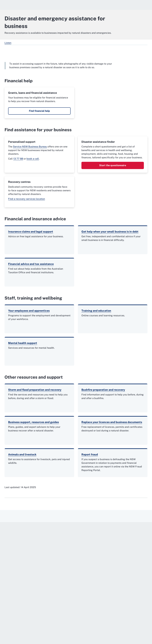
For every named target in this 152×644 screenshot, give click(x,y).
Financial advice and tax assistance (31, 264)
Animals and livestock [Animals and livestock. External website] (22, 454)
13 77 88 (18, 159)
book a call (33, 159)
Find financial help (39, 111)
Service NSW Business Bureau (30, 147)
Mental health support (23, 343)
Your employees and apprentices (29, 311)
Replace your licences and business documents (112, 422)
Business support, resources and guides (33, 422)
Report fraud (90, 454)
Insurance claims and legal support (31, 232)
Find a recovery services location (27, 199)
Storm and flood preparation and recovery (35, 390)
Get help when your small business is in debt (110, 232)
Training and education (96, 311)
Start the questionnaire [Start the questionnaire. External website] (113, 165)
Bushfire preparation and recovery (103, 390)
